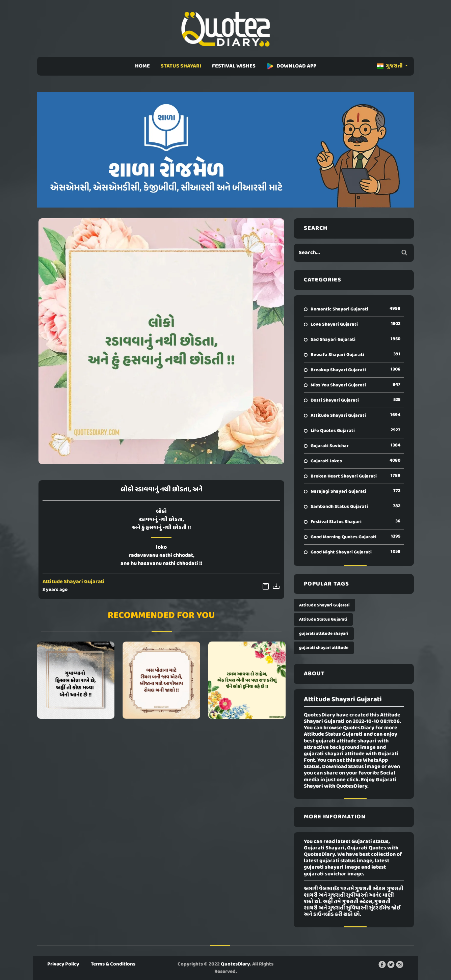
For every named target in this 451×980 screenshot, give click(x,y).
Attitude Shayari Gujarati (74, 582)
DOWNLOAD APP (291, 66)
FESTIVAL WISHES (234, 66)
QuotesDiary (235, 964)
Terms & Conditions (113, 964)
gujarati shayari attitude (324, 648)
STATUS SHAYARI (181, 66)
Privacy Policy (63, 964)
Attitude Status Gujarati (323, 619)
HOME (142, 66)
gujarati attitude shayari (324, 634)
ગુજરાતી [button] (390, 66)
